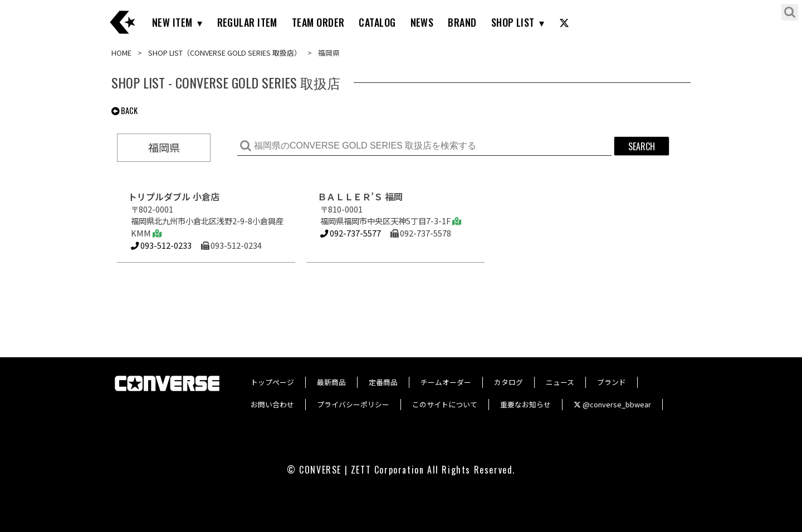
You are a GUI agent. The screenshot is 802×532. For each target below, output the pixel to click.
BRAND (462, 22)
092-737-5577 (351, 233)
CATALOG (377, 22)
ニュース (560, 382)
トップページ (272, 382)
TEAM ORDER (318, 22)
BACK (124, 110)
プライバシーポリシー (353, 404)
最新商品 (331, 382)
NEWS (422, 22)
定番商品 (383, 382)
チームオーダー (446, 382)
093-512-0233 (161, 245)
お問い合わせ (272, 404)
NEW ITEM (172, 22)
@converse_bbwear (612, 404)
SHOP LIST (513, 22)
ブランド (612, 382)
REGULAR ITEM (247, 22)
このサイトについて (445, 404)
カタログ (508, 382)
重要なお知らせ (525, 404)
